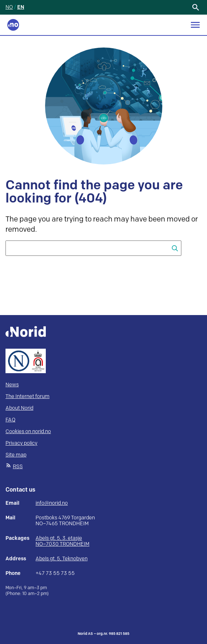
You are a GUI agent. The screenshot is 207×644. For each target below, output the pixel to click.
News (12, 385)
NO (9, 7)
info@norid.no (52, 503)
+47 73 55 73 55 (55, 573)
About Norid (19, 408)
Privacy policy (21, 443)
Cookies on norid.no (28, 431)
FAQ (10, 420)
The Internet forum (27, 396)
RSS (18, 467)
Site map (16, 455)
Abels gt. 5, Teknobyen (62, 559)
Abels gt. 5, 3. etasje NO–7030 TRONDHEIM (62, 541)
